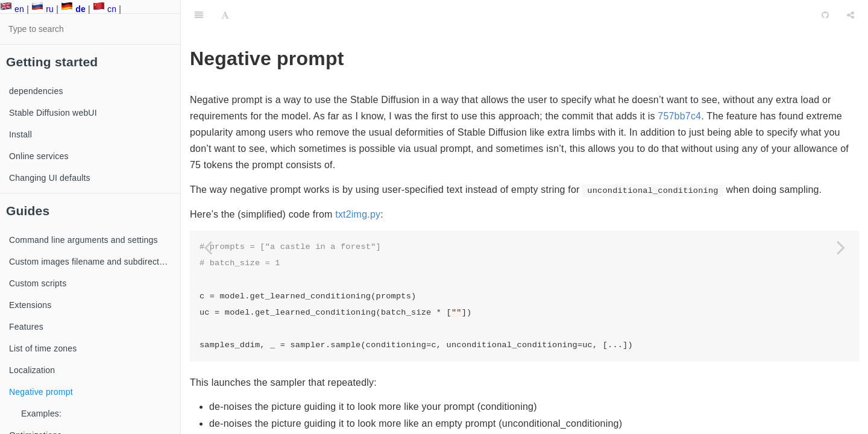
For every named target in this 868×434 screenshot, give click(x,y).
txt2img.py (358, 214)
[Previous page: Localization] (208, 247)
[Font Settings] (225, 15)
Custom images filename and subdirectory (90, 262)
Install (20, 134)
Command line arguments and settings (83, 240)
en (12, 9)
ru (42, 9)
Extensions (30, 305)
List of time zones (43, 348)
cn (105, 9)
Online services (39, 156)
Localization (32, 370)
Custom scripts (38, 283)
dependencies (36, 91)
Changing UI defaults (50, 178)
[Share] (851, 15)
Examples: (41, 414)
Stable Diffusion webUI (53, 113)
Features (26, 327)
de (73, 9)
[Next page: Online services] (841, 247)
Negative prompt (41, 392)
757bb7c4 (679, 116)
